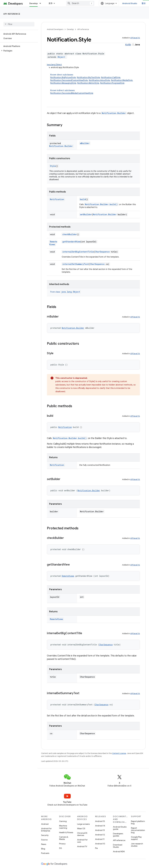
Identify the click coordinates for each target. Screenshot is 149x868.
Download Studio (118, 846)
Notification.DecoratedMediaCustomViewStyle (72, 93)
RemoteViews (53, 243)
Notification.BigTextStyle (88, 77)
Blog (43, 849)
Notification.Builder (114, 113)
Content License (119, 753)
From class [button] (66, 292)
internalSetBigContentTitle (78, 252)
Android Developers (55, 29)
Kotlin (128, 45)
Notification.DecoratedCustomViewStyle (69, 80)
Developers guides (118, 835)
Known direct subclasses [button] (95, 79)
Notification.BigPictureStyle (63, 77)
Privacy (62, 844)
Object (61, 57)
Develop (70, 29)
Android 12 (100, 835)
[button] (18, 51)
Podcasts (45, 853)
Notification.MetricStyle (88, 83)
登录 (144, 3)
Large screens (83, 824)
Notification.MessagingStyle (63, 83)
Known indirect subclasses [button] (95, 92)
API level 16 (135, 38)
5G (61, 848)
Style (53, 166)
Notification (57, 199)
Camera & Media (64, 838)
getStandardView (71, 242)
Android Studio (130, 3)
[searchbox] (19, 24)
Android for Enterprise (46, 830)
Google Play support (136, 838)
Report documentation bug (138, 830)
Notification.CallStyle (111, 77)
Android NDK (119, 851)
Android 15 (100, 821)
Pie (96, 848)
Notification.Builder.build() (101, 204)
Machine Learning (63, 827)
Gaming (63, 821)
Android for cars (82, 841)
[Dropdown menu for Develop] (41, 3)
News (44, 844)
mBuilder (85, 143)
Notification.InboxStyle (99, 80)
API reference (12, 14)
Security (45, 835)
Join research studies (137, 845)
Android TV (82, 846)
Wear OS (81, 828)
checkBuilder (70, 234)
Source (44, 840)
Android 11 (100, 839)
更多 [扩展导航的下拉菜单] (51, 3)
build (83, 199)
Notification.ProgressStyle (112, 83)
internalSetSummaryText (76, 264)
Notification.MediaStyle (122, 80)
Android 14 (100, 826)
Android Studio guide (120, 828)
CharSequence (102, 252)
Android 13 (100, 830)
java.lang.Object (54, 65)
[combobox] (80, 3)
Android (45, 824)
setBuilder (86, 214)
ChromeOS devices (82, 834)
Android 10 (100, 844)
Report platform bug (138, 822)
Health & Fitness (66, 832)
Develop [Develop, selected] (34, 3)
